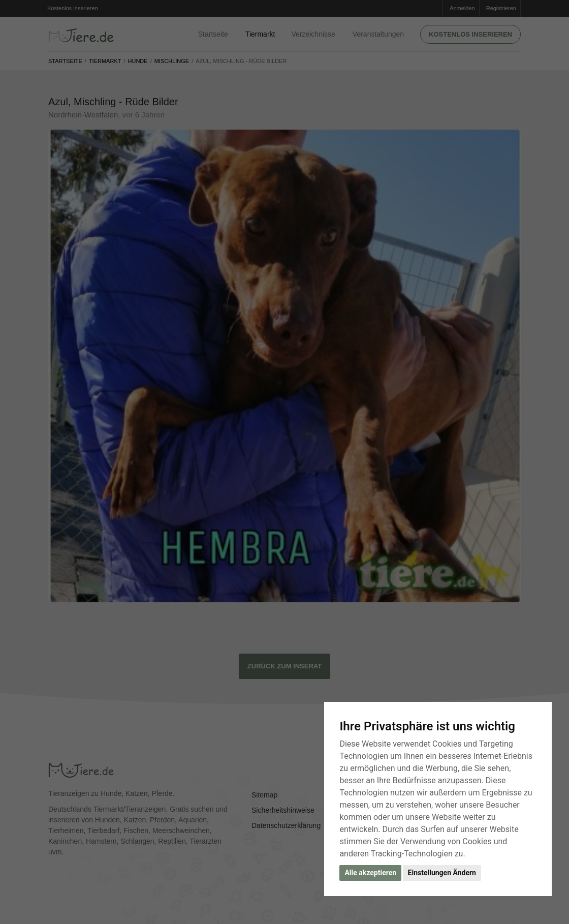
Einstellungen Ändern (442, 873)
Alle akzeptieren (370, 873)
